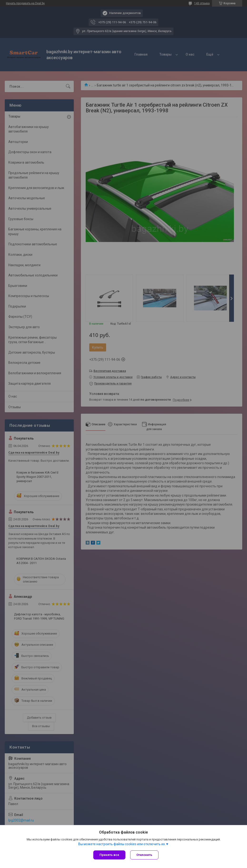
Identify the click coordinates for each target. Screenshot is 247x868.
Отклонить (144, 855)
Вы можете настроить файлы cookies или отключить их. (122, 844)
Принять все (109, 855)
